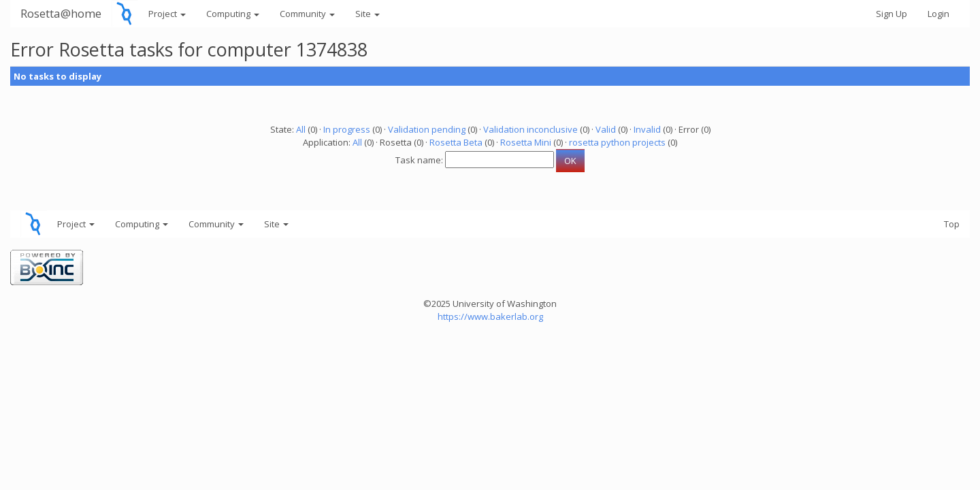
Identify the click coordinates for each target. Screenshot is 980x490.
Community (307, 14)
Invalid (647, 129)
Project (167, 14)
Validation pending (427, 129)
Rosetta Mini (526, 142)
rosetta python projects (617, 142)
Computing (233, 14)
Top (952, 224)
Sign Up (892, 14)
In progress (347, 129)
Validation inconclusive (530, 129)
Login (938, 14)
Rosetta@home (61, 13)
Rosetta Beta (456, 142)
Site (367, 14)
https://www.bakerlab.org (490, 316)
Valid (606, 129)
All (301, 129)
